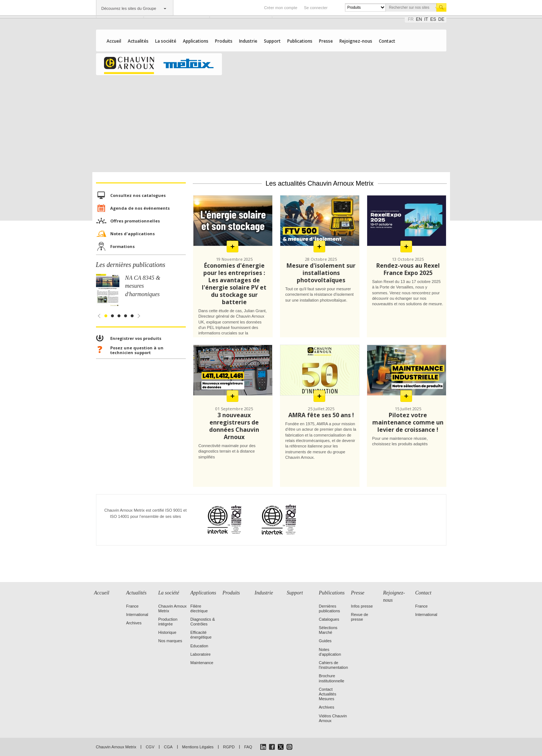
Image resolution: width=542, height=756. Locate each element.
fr (411, 19)
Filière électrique (199, 608)
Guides (325, 641)
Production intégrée (168, 622)
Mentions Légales (198, 747)
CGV (150, 747)
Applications (196, 41)
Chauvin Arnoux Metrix (116, 747)
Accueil (114, 41)
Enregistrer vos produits (136, 338)
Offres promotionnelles (135, 221)
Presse (326, 41)
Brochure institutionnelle (332, 678)
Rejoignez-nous (356, 41)
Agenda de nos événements (140, 208)
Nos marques (170, 641)
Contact (387, 41)
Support (272, 41)
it (426, 19)
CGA (168, 747)
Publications (300, 41)
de (441, 19)
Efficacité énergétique (201, 635)
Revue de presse (360, 617)
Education (199, 646)
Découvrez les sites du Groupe (129, 8)
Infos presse (362, 606)
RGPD (229, 747)
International (137, 615)
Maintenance (202, 663)
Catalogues (329, 619)
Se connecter (316, 8)
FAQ (248, 747)
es (433, 19)
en (419, 19)
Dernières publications (330, 608)
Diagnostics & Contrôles (203, 622)
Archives (134, 623)
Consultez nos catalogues (138, 195)
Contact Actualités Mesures (328, 694)
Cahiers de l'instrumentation (334, 665)
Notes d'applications (132, 234)
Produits (224, 41)
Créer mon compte (280, 8)
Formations (122, 246)
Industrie (248, 41)
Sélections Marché (328, 630)
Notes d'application (330, 652)
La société (166, 41)
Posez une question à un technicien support (137, 350)
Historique (168, 632)
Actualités (138, 41)
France (132, 606)
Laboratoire (201, 654)
